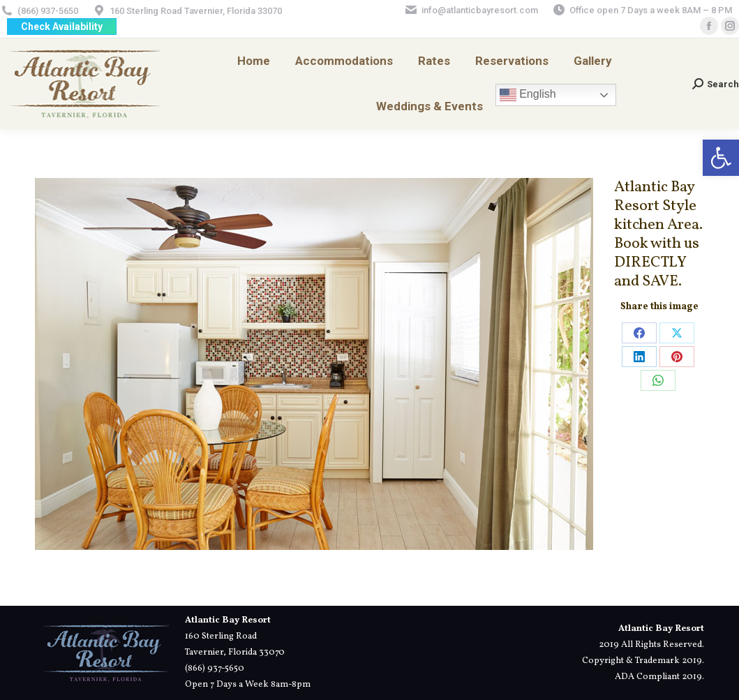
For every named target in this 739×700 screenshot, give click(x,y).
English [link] (528, 95)
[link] (721, 158)
